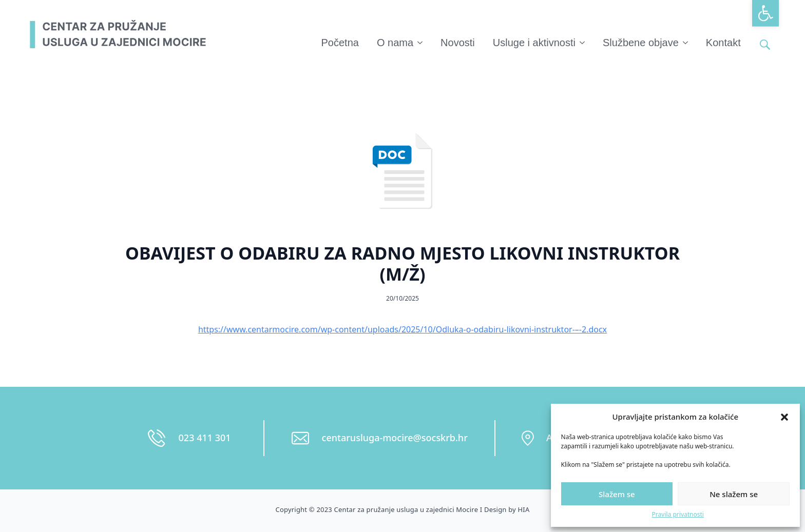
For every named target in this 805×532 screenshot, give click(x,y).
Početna (340, 43)
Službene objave (641, 43)
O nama (395, 43)
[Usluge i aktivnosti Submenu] (583, 43)
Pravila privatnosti (678, 515)
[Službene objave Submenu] (686, 43)
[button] (765, 13)
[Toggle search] (765, 45)
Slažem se (617, 494)
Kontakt (723, 43)
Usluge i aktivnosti (534, 43)
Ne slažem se (734, 494)
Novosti (458, 43)
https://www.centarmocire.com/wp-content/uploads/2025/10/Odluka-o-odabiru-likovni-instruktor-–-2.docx (402, 329)
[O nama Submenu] (420, 43)
